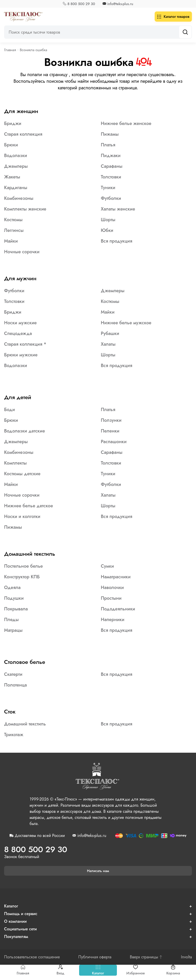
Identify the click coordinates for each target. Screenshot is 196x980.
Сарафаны (112, 166)
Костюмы (13, 220)
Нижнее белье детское (28, 506)
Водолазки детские (24, 431)
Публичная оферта (95, 957)
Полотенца (15, 685)
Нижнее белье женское (126, 123)
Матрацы (13, 630)
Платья (108, 145)
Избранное (136, 970)
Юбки (107, 230)
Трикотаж (14, 735)
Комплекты (15, 463)
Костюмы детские (22, 474)
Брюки (11, 145)
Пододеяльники (118, 609)
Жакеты (12, 177)
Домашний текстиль (30, 554)
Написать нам (98, 871)
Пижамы (110, 134)
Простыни (111, 598)
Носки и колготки (22, 516)
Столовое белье (25, 662)
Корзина (173, 970)
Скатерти (13, 674)
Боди (9, 410)
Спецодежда (18, 333)
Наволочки (112, 587)
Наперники (113, 620)
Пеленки (110, 431)
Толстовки (111, 177)
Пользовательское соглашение (32, 957)
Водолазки (16, 156)
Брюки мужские (21, 355)
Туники (108, 188)
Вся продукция (117, 241)
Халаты (108, 344)
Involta (186, 957)
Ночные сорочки (22, 252)
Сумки (107, 566)
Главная (23, 970)
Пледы (11, 620)
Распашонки (114, 442)
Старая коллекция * (25, 344)
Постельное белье (23, 566)
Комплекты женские (25, 209)
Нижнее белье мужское (126, 323)
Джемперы (16, 166)
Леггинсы (14, 230)
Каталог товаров (173, 17)
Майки (11, 241)
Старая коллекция (23, 134)
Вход (60, 970)
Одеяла (12, 587)
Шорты (108, 220)
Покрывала (16, 609)
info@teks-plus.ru (120, 4)
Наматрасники (116, 577)
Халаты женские (118, 209)
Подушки (14, 598)
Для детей (18, 397)
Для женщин (21, 111)
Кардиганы (16, 188)
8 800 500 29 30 (81, 4)
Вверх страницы (146, 957)
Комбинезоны (19, 198)
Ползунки (111, 420)
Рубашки (110, 333)
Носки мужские (20, 323)
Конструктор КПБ (22, 577)
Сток (10, 711)
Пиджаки (111, 156)
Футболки (111, 198)
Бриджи (13, 123)
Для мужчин (20, 278)
